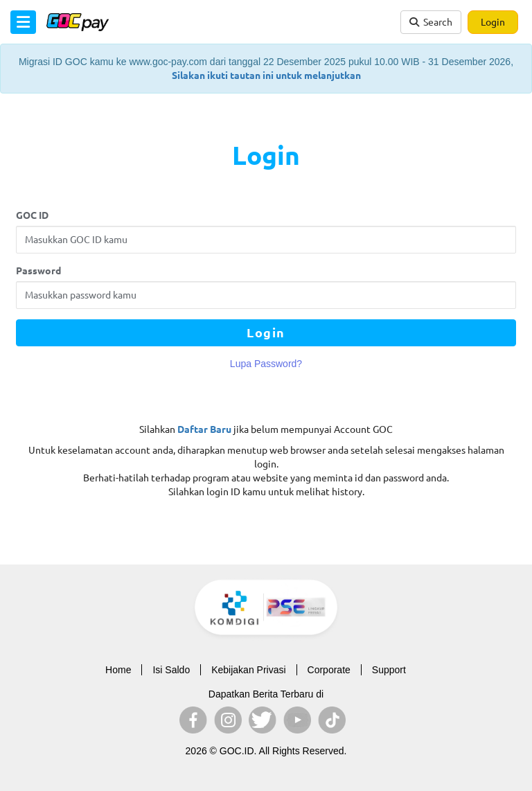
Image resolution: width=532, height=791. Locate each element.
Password (38, 271)
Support (389, 670)
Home (118, 670)
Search (431, 22)
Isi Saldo (171, 670)
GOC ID (32, 215)
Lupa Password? (266, 364)
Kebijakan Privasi (248, 670)
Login (493, 22)
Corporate (329, 670)
